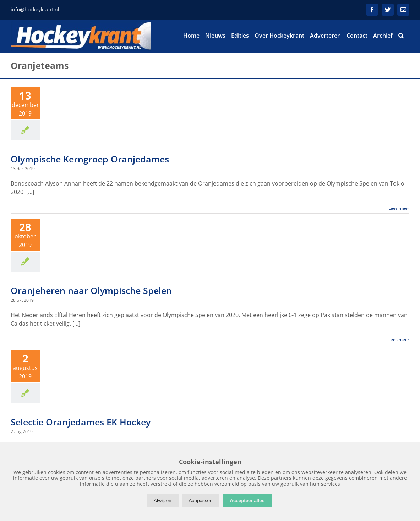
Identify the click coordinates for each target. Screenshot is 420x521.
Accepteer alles (247, 501)
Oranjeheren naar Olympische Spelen (91, 290)
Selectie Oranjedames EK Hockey (81, 422)
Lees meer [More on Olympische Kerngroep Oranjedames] (399, 208)
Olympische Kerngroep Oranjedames (90, 159)
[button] (401, 36)
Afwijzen (163, 501)
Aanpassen (201, 501)
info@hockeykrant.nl (35, 9)
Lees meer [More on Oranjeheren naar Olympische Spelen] (399, 340)
